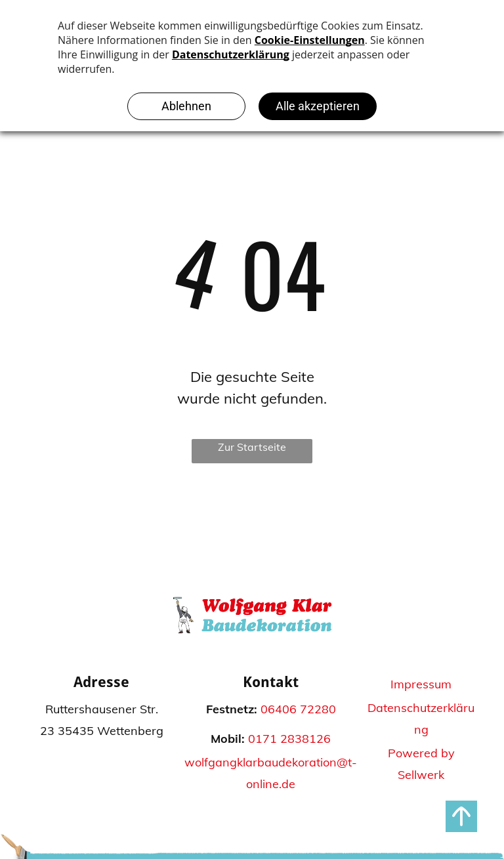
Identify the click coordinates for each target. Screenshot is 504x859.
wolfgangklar (221, 762)
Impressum (421, 684)
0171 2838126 (289, 739)
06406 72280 (298, 709)
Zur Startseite (252, 447)
